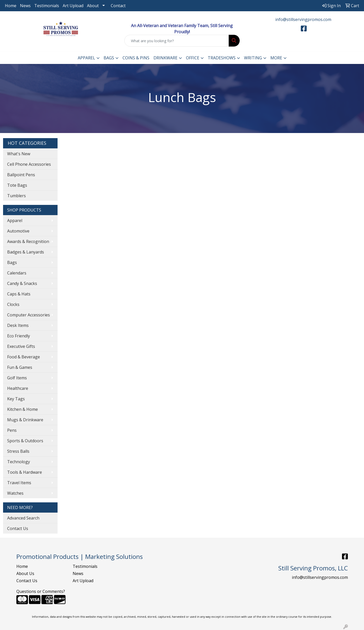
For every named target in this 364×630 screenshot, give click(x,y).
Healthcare (18, 388)
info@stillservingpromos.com (303, 19)
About (93, 6)
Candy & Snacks (22, 283)
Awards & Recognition (28, 241)
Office (193, 58)
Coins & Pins (136, 58)
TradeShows (222, 58)
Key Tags (16, 399)
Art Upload (73, 6)
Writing (253, 58)
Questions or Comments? (41, 591)
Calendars (17, 273)
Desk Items (18, 325)
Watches (15, 493)
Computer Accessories (29, 315)
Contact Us (18, 528)
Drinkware (166, 58)
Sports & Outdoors (25, 441)
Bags (109, 58)
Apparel (86, 58)
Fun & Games (20, 367)
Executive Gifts (21, 346)
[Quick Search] (177, 41)
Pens (12, 430)
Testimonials (47, 6)
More (276, 58)
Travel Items (19, 483)
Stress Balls (18, 451)
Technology (19, 462)
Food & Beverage (24, 357)
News (25, 6)
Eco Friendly (19, 336)
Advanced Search (23, 518)
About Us (25, 573)
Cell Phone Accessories (29, 164)
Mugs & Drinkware (25, 420)
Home (11, 6)
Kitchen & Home (23, 409)
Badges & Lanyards (26, 252)
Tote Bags (17, 185)
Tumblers (16, 196)
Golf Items (17, 378)
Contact (118, 6)
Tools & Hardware (25, 472)
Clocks (13, 304)
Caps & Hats (19, 294)
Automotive (18, 231)
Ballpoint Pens (21, 175)
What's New (19, 154)
